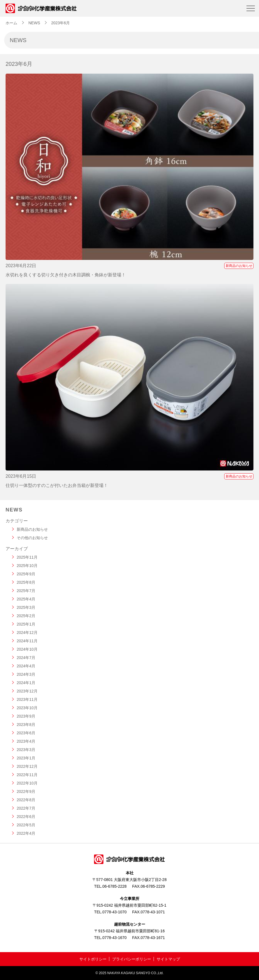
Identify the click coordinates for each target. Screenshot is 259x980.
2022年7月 (26, 808)
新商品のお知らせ (239, 266)
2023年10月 (27, 708)
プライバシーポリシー (132, 959)
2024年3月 (26, 674)
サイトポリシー (93, 959)
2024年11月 (27, 641)
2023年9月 (26, 716)
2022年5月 (26, 825)
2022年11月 (27, 775)
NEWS (34, 23)
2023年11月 (27, 699)
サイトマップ (168, 959)
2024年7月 (26, 658)
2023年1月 (26, 758)
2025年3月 (26, 607)
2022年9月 (26, 791)
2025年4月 (26, 599)
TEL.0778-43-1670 (110, 938)
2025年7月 (26, 591)
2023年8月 (26, 725)
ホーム (11, 23)
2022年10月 (27, 783)
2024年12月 (27, 633)
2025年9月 (26, 574)
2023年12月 (27, 691)
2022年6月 (26, 817)
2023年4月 (26, 741)
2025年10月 (27, 566)
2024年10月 (27, 649)
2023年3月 (26, 750)
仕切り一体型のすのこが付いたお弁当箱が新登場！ (57, 485)
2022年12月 (27, 766)
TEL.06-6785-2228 (110, 886)
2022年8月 (26, 800)
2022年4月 (26, 833)
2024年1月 (26, 683)
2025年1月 (26, 624)
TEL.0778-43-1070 (110, 912)
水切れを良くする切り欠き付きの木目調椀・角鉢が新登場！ (66, 275)
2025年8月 (26, 582)
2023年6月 (26, 733)
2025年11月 (27, 557)
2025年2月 (26, 616)
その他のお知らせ (32, 538)
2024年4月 (26, 666)
